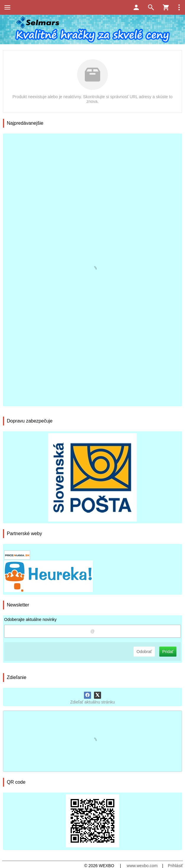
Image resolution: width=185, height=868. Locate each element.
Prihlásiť (175, 866)
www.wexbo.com (142, 866)
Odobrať (144, 652)
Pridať (168, 652)
